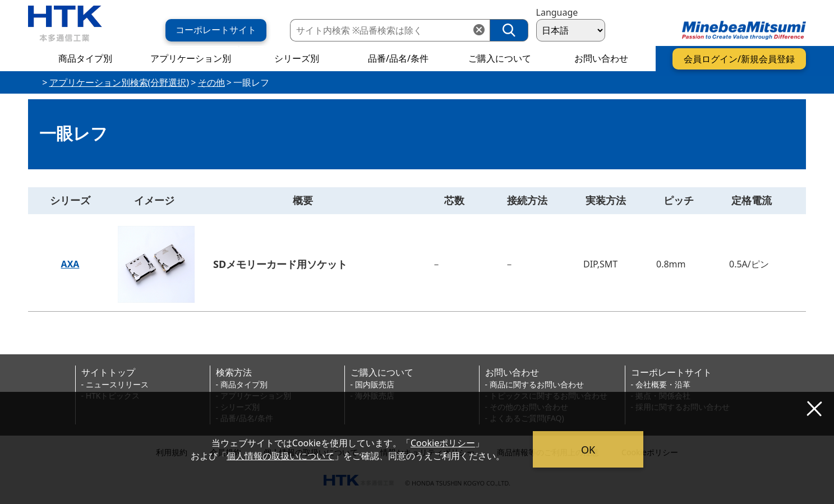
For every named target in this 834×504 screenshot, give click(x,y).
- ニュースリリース (115, 384)
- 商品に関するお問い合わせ (535, 384)
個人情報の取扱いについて (280, 456)
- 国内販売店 (372, 384)
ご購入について (382, 372)
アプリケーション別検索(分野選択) (119, 82)
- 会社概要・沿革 (661, 384)
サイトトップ (108, 372)
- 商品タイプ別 (242, 384)
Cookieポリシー (443, 443)
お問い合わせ (512, 372)
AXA (70, 264)
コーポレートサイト (671, 372)
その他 (211, 82)
